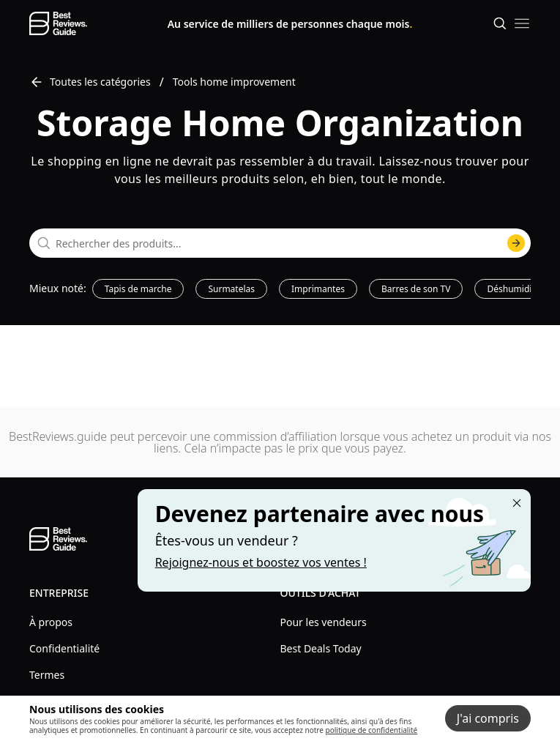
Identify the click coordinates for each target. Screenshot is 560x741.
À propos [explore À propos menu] (51, 622)
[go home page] (58, 23)
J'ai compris (488, 718)
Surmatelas (231, 289)
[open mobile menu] (522, 23)
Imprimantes (318, 289)
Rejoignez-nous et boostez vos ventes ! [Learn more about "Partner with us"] (261, 562)
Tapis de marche (138, 289)
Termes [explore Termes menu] (47, 675)
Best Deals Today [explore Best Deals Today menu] (321, 648)
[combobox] (280, 243)
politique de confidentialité (372, 730)
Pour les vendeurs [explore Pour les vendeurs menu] (324, 622)
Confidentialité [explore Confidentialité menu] (64, 648)
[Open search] (500, 23)
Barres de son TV (416, 289)
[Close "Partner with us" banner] (517, 503)
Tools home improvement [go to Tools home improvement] (234, 82)
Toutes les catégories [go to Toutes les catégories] (90, 82)
